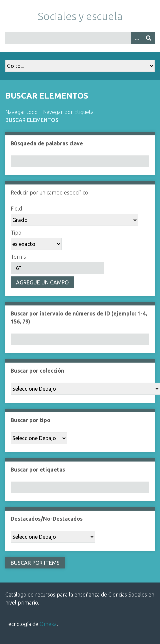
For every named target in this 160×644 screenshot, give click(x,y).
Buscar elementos (32, 120)
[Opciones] (137, 38)
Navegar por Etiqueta (68, 112)
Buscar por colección (37, 371)
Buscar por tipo (30, 420)
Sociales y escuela (80, 16)
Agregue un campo (42, 282)
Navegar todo (21, 112)
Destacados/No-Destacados (47, 519)
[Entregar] (149, 38)
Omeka (48, 624)
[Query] (80, 38)
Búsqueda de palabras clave (47, 143)
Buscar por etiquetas (38, 470)
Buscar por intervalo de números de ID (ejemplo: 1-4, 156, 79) (79, 317)
